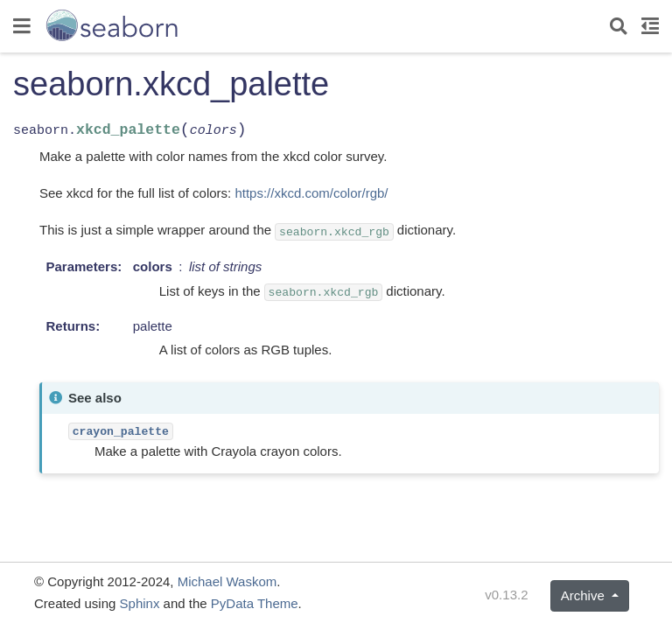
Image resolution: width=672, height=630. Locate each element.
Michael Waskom (227, 581)
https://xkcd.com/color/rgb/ (311, 193)
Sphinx (140, 603)
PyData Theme (255, 603)
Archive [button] (584, 595)
